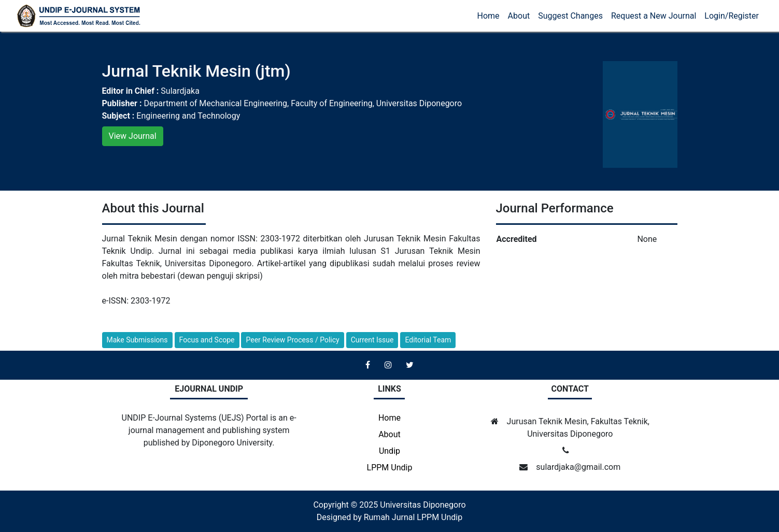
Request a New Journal (654, 16)
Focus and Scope (207, 340)
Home (488, 16)
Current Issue (372, 340)
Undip (390, 451)
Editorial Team (428, 340)
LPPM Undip (390, 468)
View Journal (133, 136)
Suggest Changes (570, 16)
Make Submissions (137, 340)
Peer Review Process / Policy (292, 340)
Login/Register (732, 16)
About (519, 16)
